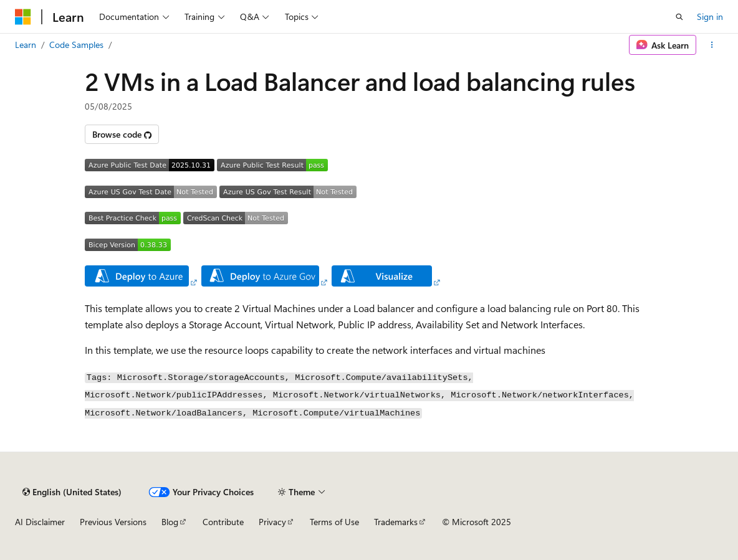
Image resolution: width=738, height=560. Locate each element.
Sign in (710, 17)
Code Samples (76, 45)
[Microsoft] (23, 17)
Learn (26, 45)
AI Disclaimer (40, 522)
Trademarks (396, 522)
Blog (170, 522)
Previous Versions (113, 522)
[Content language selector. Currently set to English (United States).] (72, 492)
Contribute (223, 522)
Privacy (272, 522)
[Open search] (679, 17)
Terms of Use (334, 522)
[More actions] (712, 45)
